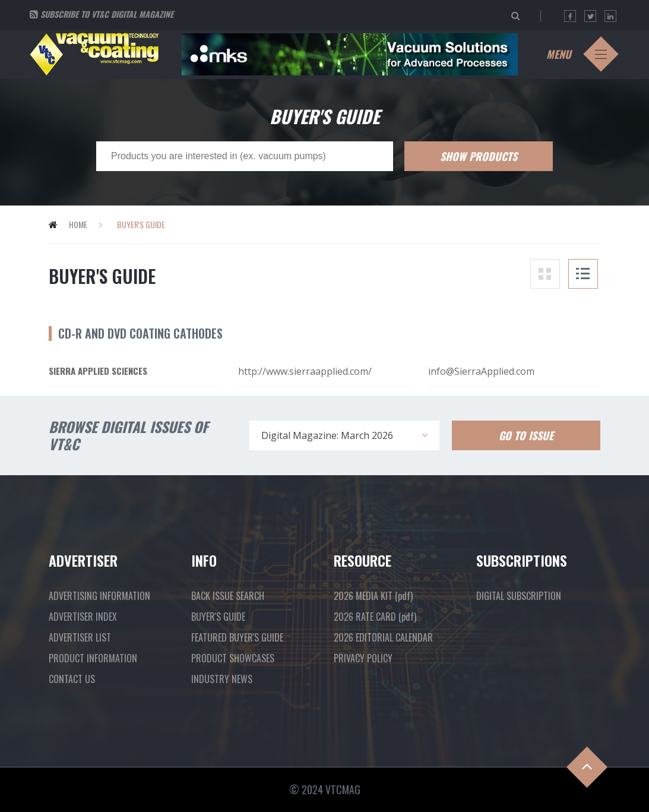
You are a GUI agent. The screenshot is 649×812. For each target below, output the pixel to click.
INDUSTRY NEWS (222, 679)
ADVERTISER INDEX (83, 617)
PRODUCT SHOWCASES (233, 658)
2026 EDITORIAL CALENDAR (383, 637)
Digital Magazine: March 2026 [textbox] (327, 435)
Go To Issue (526, 435)
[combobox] (344, 435)
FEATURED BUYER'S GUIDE (237, 637)
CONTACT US (72, 679)
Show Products (479, 156)
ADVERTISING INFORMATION (99, 596)
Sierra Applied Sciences (98, 371)
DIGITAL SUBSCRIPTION (519, 596)
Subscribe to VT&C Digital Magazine (107, 14)
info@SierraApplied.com (481, 371)
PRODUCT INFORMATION (93, 658)
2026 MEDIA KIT (373, 596)
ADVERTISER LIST (80, 637)
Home (78, 224)
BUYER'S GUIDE (218, 617)
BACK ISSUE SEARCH (228, 596)
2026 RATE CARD (375, 617)
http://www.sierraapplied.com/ (305, 371)
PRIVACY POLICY (363, 658)
